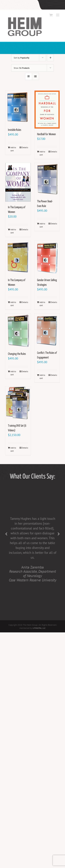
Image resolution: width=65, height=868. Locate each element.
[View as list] (35, 76)
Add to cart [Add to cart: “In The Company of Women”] (13, 231)
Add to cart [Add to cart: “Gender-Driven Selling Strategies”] (42, 304)
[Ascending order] (50, 58)
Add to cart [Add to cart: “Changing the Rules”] (13, 373)
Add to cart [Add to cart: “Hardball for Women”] (42, 153)
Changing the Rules (17, 354)
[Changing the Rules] (18, 331)
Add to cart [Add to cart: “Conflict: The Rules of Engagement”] (42, 377)
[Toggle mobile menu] (58, 15)
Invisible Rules (15, 130)
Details (25, 147)
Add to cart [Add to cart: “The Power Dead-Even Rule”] (42, 225)
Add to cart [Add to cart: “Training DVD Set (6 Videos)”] (13, 449)
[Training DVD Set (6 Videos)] (18, 403)
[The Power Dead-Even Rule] (47, 179)
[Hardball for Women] (47, 110)
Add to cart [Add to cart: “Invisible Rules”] (13, 149)
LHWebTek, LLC (39, 628)
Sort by (21, 58)
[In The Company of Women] (18, 182)
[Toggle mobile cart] (51, 15)
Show (22, 68)
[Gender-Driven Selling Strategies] (47, 258)
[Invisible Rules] (18, 107)
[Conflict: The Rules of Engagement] (47, 330)
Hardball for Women (46, 134)
